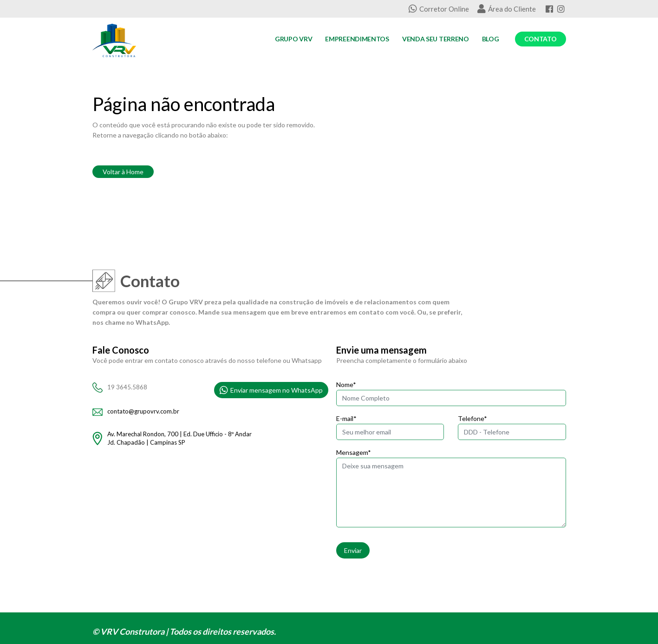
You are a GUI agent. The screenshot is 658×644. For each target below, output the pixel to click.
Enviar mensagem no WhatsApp (271, 390)
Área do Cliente (507, 9)
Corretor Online (439, 9)
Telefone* (472, 418)
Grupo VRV (293, 39)
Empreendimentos (357, 39)
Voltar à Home (123, 172)
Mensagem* (354, 452)
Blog (491, 39)
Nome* (346, 384)
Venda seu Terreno (436, 39)
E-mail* (346, 418)
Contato (541, 39)
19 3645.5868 (127, 387)
